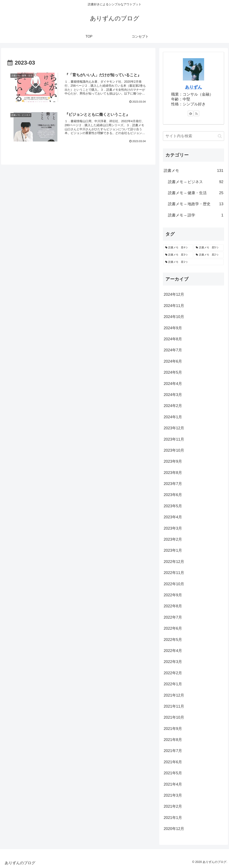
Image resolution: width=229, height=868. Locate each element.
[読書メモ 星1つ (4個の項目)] (194, 262)
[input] (194, 136)
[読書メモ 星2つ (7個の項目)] (209, 255)
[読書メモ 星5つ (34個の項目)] (209, 248)
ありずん (193, 87)
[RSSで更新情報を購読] (196, 113)
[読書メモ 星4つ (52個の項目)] (178, 248)
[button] (220, 136)
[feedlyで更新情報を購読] (191, 113)
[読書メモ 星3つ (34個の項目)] (178, 255)
